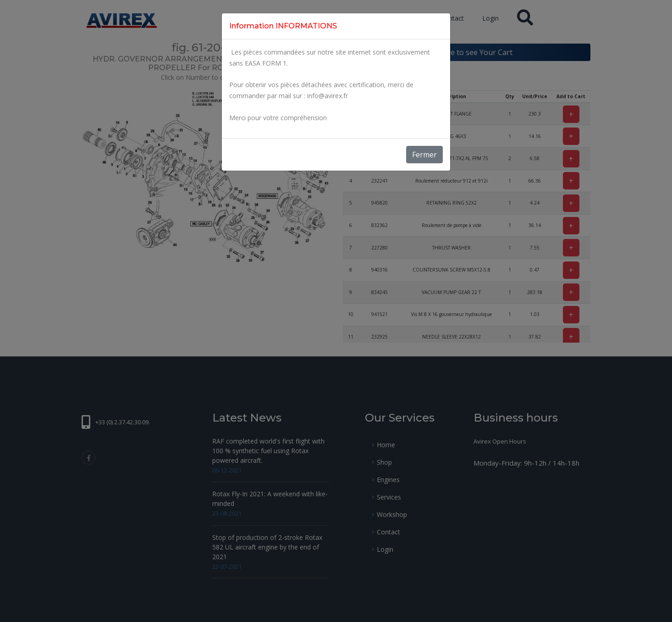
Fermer (424, 155)
